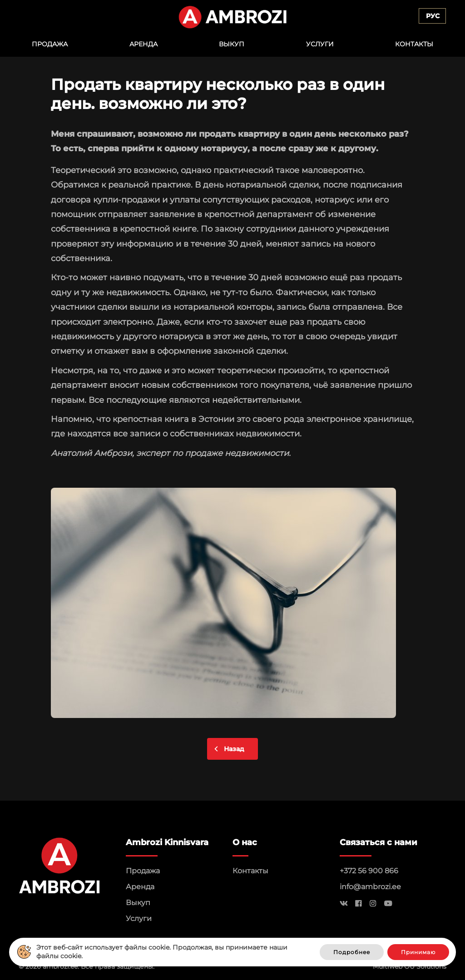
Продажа (50, 44)
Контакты (414, 44)
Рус (433, 16)
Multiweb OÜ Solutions (410, 966)
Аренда (143, 44)
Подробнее (352, 952)
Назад (234, 749)
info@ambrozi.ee (370, 887)
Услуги (320, 44)
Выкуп (232, 44)
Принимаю (418, 952)
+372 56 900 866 (369, 871)
